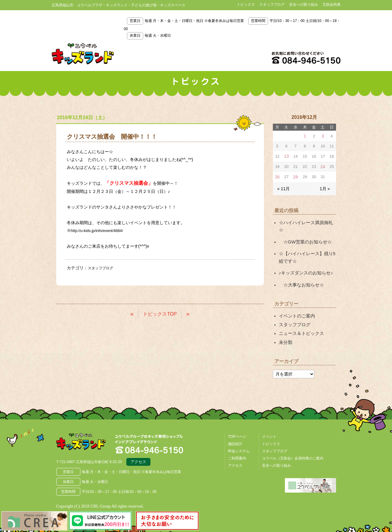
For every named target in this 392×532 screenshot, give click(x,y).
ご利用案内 (237, 443)
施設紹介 (235, 428)
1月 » (325, 187)
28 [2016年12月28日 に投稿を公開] (295, 176)
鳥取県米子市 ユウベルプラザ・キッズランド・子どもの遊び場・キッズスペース (83, 54)
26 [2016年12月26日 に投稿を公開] (277, 176)
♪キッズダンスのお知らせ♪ (304, 261)
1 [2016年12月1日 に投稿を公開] (305, 136)
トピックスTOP (160, 313)
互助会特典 (332, 5)
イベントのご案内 (296, 302)
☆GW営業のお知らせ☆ (304, 231)
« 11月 (283, 187)
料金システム (239, 435)
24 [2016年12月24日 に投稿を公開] (323, 166)
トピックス (246, 5)
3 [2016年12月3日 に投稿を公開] (323, 136)
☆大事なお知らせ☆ (300, 272)
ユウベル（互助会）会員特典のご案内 (293, 443)
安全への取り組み (304, 5)
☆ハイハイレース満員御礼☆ (306, 220)
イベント (269, 421)
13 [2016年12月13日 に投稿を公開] (286, 156)
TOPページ (237, 421)
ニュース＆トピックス (300, 319)
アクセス (138, 447)
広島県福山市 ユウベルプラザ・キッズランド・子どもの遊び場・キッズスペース (87, 428)
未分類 (285, 327)
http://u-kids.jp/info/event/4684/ (100, 230)
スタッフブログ (272, 5)
